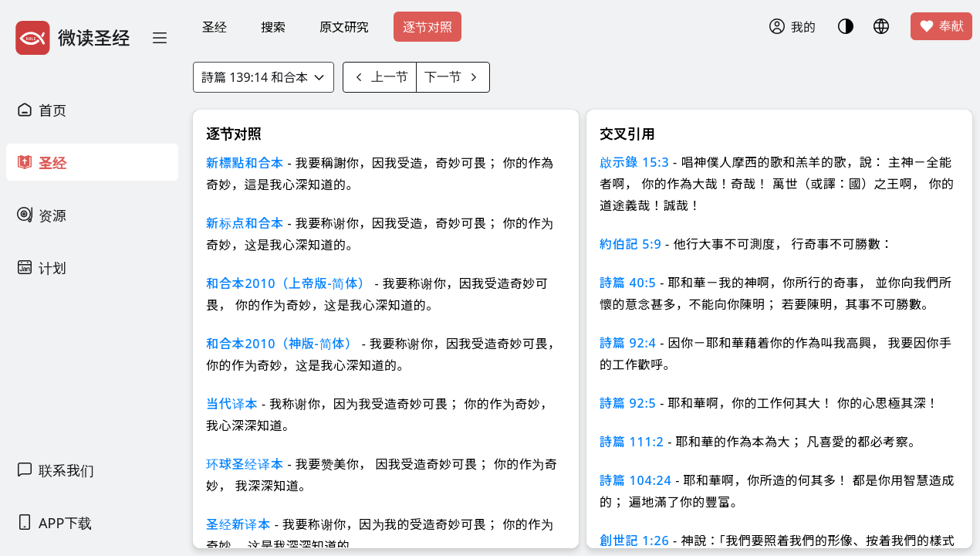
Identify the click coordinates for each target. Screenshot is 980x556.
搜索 (273, 27)
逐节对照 (427, 27)
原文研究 (344, 27)
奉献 (941, 26)
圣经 (215, 27)
